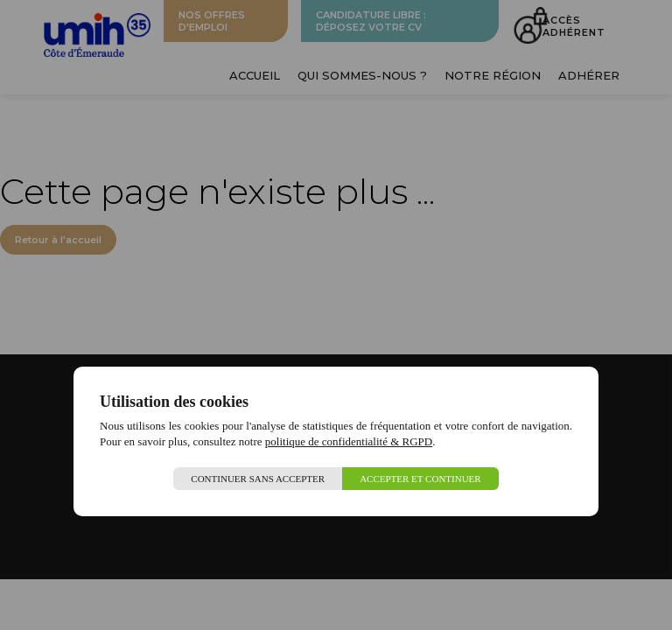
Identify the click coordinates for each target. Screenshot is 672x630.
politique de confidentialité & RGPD (349, 441)
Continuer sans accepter (258, 479)
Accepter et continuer (420, 479)
